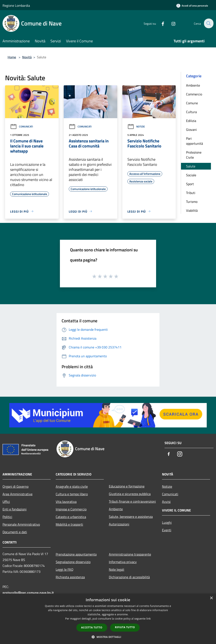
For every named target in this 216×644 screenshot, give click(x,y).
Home (12, 57)
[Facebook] (160, 23)
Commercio (194, 94)
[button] (108, 637)
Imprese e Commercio (71, 509)
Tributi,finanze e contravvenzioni (132, 501)
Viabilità (192, 210)
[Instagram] (171, 23)
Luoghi (167, 522)
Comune (192, 103)
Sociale (191, 175)
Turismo (192, 202)
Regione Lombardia (16, 5)
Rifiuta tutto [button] (125, 627)
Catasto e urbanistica (71, 517)
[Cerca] (208, 23)
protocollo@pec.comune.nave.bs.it (28, 593)
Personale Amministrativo (21, 524)
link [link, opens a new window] (149, 619)
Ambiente (193, 85)
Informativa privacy (123, 562)
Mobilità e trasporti (69, 524)
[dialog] (108, 619)
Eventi (167, 530)
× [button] (211, 598)
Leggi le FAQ (65, 569)
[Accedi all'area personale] (192, 6)
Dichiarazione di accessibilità (129, 577)
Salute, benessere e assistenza (131, 517)
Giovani (191, 130)
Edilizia (191, 121)
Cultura (191, 112)
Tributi (191, 193)
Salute (191, 166)
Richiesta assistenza (70, 577)
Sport (190, 184)
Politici (7, 517)
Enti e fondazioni (15, 509)
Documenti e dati (15, 532)
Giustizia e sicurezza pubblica (130, 494)
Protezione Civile (194, 155)
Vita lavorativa (66, 502)
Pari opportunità (194, 141)
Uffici (6, 502)
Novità (27, 57)
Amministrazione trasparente (130, 554)
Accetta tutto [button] (92, 627)
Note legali (117, 569)
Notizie (136, 127)
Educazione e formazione (127, 486)
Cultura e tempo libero (72, 494)
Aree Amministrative (18, 494)
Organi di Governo (16, 486)
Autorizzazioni (119, 524)
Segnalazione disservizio (73, 562)
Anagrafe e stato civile (72, 486)
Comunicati (22, 127)
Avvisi (166, 502)
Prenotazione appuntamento (76, 554)
